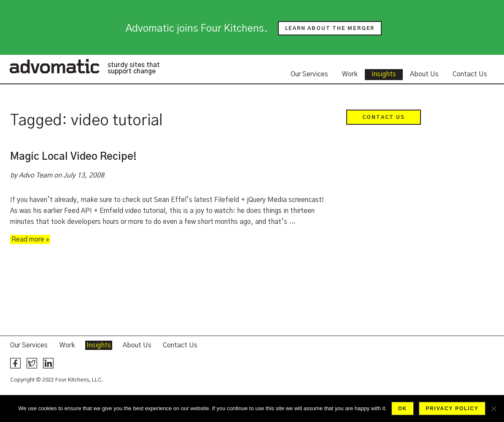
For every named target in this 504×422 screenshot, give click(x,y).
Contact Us (470, 74)
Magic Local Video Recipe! (73, 157)
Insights (384, 74)
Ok (403, 409)
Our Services (309, 74)
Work (350, 74)
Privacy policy (452, 409)
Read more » (30, 239)
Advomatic (54, 66)
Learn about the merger (330, 28)
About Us (424, 74)
